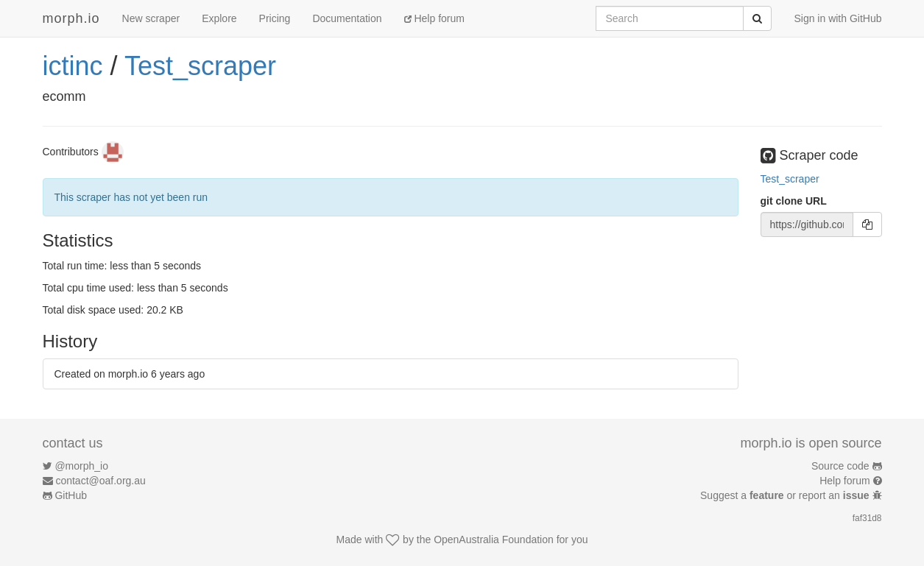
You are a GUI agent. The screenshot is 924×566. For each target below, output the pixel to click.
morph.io (71, 18)
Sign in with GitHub (837, 18)
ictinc (73, 66)
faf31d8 (867, 518)
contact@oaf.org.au (100, 481)
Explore (219, 18)
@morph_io (81, 466)
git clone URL (794, 201)
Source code (840, 466)
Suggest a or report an (786, 495)
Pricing (275, 18)
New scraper (151, 18)
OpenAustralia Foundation (494, 540)
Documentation (347, 18)
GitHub (71, 495)
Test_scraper (200, 66)
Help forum (434, 18)
